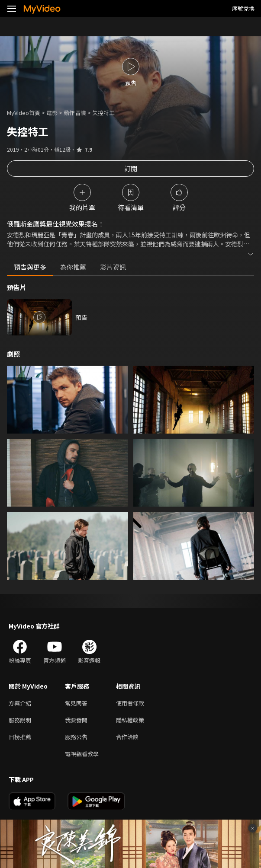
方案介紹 (20, 703)
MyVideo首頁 (24, 113)
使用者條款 (130, 703)
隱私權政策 (130, 720)
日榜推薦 (20, 737)
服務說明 (20, 720)
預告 (81, 317)
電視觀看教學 (82, 754)
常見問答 (76, 703)
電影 (52, 113)
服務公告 (76, 737)
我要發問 (76, 720)
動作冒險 (75, 113)
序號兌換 (243, 8)
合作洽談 (127, 737)
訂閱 (131, 168)
